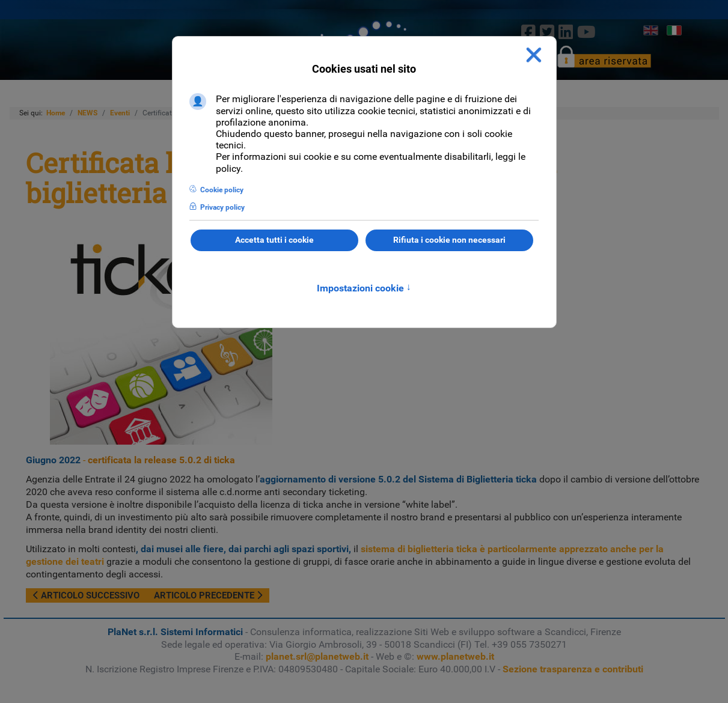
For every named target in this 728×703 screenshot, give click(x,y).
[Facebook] (528, 32)
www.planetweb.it (455, 656)
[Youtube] (587, 32)
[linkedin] (566, 32)
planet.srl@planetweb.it (317, 656)
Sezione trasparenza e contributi (573, 669)
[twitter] (547, 32)
